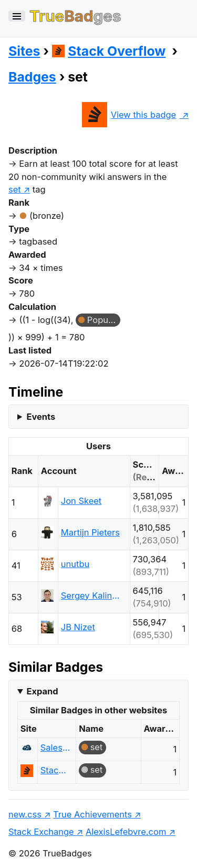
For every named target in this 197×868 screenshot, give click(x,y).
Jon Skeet (81, 501)
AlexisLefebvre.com (126, 832)
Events (41, 417)
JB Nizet (78, 627)
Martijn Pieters (90, 532)
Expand (42, 691)
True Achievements (92, 814)
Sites (24, 51)
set (97, 747)
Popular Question (104, 320)
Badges (32, 77)
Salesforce (55, 748)
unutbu (75, 564)
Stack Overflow (109, 51)
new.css (25, 814)
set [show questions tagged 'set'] (15, 189)
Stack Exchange (41, 832)
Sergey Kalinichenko (91, 596)
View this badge (129, 115)
